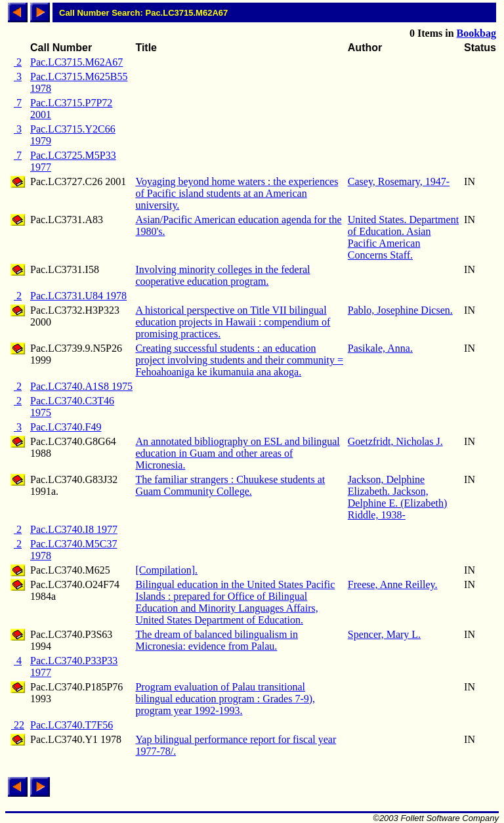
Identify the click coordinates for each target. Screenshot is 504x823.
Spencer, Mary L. (384, 634)
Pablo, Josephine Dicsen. (400, 310)
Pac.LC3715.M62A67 (76, 62)
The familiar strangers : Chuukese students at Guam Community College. (230, 485)
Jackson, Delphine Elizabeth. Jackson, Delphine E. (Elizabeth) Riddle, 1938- (398, 497)
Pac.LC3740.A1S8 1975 (81, 386)
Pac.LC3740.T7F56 (72, 725)
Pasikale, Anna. (380, 348)
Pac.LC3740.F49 (66, 427)
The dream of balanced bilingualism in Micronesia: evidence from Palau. (216, 640)
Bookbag (476, 33)
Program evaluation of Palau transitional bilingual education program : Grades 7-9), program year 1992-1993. (225, 699)
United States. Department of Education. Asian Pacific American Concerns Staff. (403, 237)
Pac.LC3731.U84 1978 (78, 296)
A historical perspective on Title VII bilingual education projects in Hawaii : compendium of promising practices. (233, 322)
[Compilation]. (166, 570)
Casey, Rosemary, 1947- (399, 181)
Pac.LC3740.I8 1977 (74, 529)
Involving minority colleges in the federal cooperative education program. (222, 275)
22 (18, 725)
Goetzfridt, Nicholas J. (395, 441)
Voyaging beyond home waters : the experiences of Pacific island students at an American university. (237, 193)
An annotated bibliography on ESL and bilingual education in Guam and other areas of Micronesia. (237, 453)
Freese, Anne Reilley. (393, 584)
